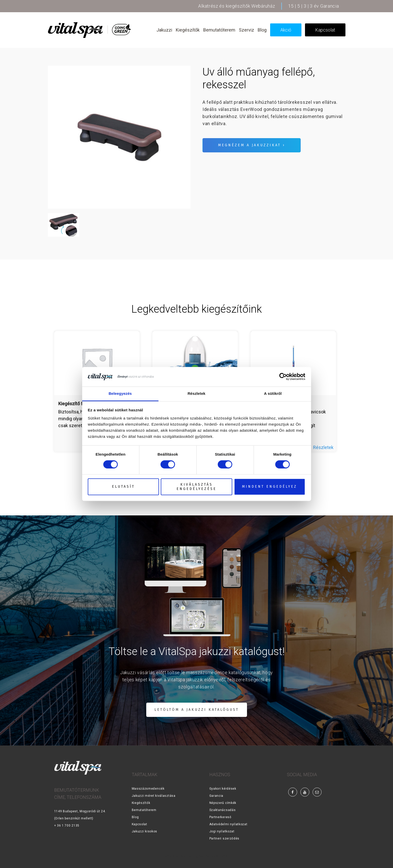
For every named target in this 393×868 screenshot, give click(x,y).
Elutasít (123, 487)
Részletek (323, 447)
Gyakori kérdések (223, 789)
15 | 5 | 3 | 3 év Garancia (314, 6)
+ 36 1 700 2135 (67, 826)
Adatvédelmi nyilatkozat (228, 824)
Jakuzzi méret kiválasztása (154, 796)
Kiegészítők (141, 803)
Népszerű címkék (223, 803)
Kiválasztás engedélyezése (196, 487)
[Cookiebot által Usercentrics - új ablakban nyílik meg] (283, 377)
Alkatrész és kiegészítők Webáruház (237, 6)
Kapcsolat (140, 824)
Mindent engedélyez (270, 487)
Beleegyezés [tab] (120, 393)
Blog (135, 817)
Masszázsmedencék (148, 789)
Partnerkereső (220, 817)
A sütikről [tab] (273, 393)
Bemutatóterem (144, 810)
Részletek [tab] (196, 393)
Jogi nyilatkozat (222, 831)
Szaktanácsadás (223, 810)
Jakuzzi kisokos (145, 831)
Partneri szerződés (224, 838)
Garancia (216, 796)
